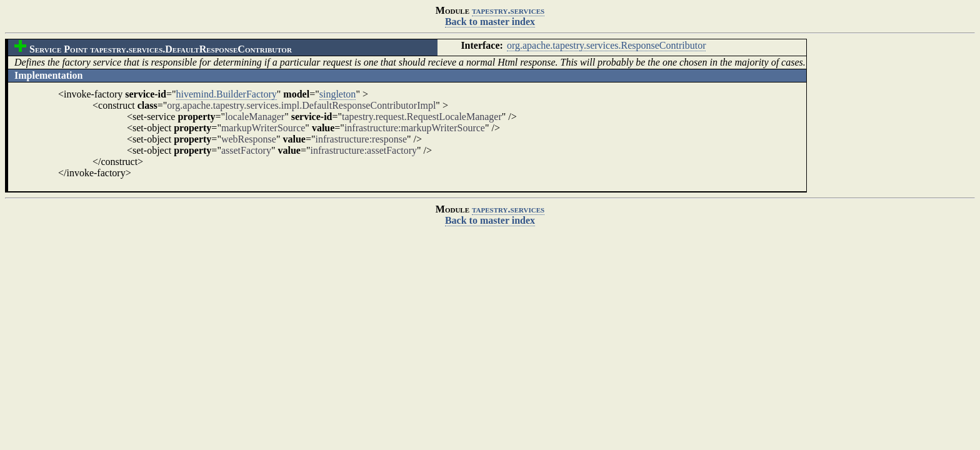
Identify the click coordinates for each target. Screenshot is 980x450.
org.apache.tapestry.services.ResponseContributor (607, 45)
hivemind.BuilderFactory (227, 94)
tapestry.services (508, 10)
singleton (338, 94)
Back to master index (490, 22)
